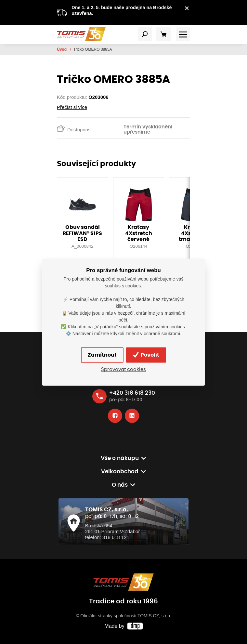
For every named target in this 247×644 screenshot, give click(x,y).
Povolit (146, 355)
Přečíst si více (72, 107)
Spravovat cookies (123, 370)
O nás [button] (120, 485)
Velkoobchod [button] (120, 472)
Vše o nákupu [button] (120, 458)
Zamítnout (102, 355)
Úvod (62, 49)
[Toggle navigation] (145, 34)
